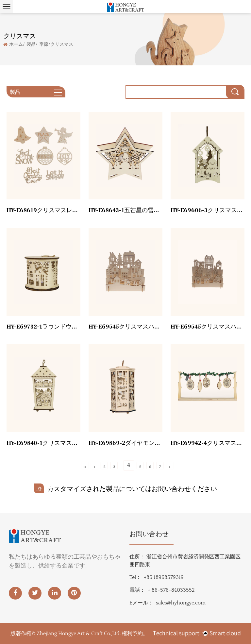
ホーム (16, 44)
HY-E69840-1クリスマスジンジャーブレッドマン (43, 443)
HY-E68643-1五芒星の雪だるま (125, 210)
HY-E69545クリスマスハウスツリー (125, 327)
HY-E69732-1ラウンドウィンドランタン (43, 327)
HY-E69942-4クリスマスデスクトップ (208, 443)
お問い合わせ (149, 534)
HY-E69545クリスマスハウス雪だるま (208, 327)
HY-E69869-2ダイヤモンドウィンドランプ (125, 443)
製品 (31, 44)
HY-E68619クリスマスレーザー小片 (43, 210)
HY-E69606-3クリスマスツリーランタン (208, 210)
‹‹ (85, 467)
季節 (44, 44)
